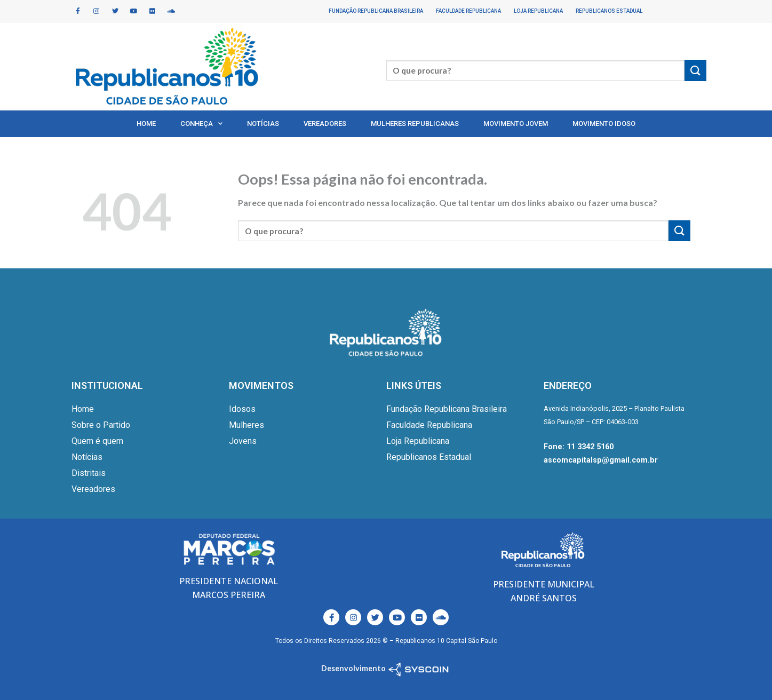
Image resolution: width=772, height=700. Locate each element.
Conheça (201, 124)
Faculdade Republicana (468, 11)
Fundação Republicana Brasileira (376, 11)
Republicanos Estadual (609, 11)
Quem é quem (97, 441)
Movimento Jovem (516, 124)
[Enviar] (695, 70)
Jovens (243, 441)
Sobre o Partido (101, 425)
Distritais (89, 473)
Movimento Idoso (604, 124)
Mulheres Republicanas (415, 124)
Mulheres (246, 425)
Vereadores (325, 124)
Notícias (263, 124)
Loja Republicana (538, 11)
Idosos (242, 409)
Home (146, 124)
